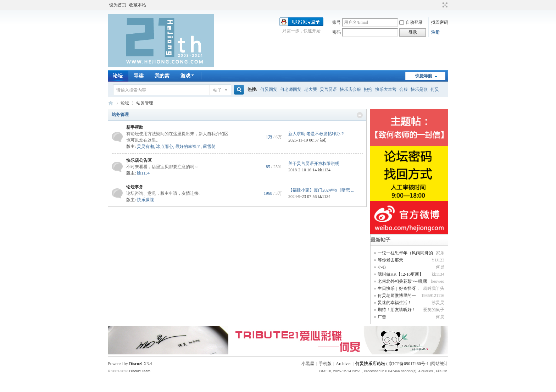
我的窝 (162, 76)
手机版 (325, 364)
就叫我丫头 (434, 288)
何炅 (435, 89)
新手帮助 (135, 127)
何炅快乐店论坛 (111, 103)
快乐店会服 (350, 89)
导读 (139, 76)
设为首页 (118, 5)
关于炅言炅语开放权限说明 (314, 164)
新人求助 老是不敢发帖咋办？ (316, 134)
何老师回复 (291, 89)
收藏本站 (138, 5)
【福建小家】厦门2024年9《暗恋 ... (321, 190)
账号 (337, 22)
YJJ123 (438, 260)
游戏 (188, 76)
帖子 (217, 90)
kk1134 (143, 173)
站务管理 (120, 115)
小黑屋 (308, 364)
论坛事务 (135, 187)
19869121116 (433, 296)
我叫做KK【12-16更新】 (401, 274)
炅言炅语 (328, 89)
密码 (337, 32)
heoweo (438, 281)
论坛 (118, 76)
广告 (382, 317)
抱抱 (368, 89)
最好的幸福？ (188, 147)
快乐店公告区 (139, 160)
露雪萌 (209, 147)
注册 (435, 32)
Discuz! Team (140, 371)
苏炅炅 (438, 303)
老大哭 (311, 89)
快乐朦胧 (145, 200)
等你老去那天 (390, 260)
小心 (382, 267)
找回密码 (440, 22)
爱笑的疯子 (434, 310)
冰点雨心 (165, 147)
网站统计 (440, 364)
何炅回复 (269, 89)
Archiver (343, 364)
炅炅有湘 (145, 147)
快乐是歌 (419, 89)
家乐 (440, 253)
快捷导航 (424, 76)
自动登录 (411, 22)
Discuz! (136, 364)
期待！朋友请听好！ (397, 310)
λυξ (323, 140)
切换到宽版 (444, 5)
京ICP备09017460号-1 (409, 364)
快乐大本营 (386, 89)
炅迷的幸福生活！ (395, 303)
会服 (404, 89)
